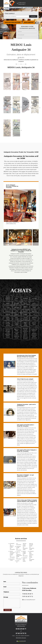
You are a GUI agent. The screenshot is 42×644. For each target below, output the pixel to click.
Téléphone (6, 592)
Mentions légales (21, 638)
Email (5, 587)
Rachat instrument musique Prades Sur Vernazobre (12, 554)
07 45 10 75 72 (22, 3)
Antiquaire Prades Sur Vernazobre (18, 548)
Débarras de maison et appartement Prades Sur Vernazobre (18, 555)
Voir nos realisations (13, 22)
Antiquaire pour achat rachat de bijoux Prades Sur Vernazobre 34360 (31, 556)
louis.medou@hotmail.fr (29, 600)
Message (6, 597)
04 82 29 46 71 (22, 4)
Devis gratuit (29, 22)
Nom (5, 582)
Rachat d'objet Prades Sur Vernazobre (25, 554)
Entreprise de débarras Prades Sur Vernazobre (12, 547)
